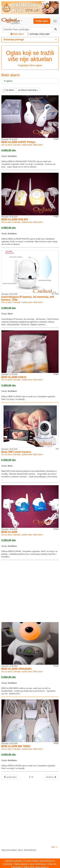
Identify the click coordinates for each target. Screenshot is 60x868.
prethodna (10, 777)
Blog (35, 861)
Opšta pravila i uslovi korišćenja (30, 864)
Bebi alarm (38, 145)
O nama (27, 861)
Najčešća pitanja (13, 861)
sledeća (51, 777)
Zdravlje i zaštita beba (23, 145)
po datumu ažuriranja (28, 90)
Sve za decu (7, 145)
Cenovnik (52, 864)
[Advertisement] (30, 591)
